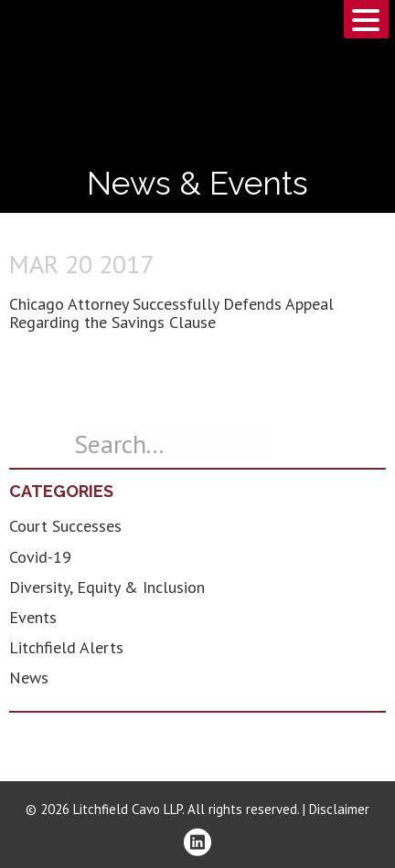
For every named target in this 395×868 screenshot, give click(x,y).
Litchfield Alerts (66, 647)
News (29, 677)
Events (33, 617)
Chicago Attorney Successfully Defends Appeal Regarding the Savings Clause (171, 313)
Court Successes (65, 526)
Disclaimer (339, 809)
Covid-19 (40, 557)
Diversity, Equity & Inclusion (107, 587)
